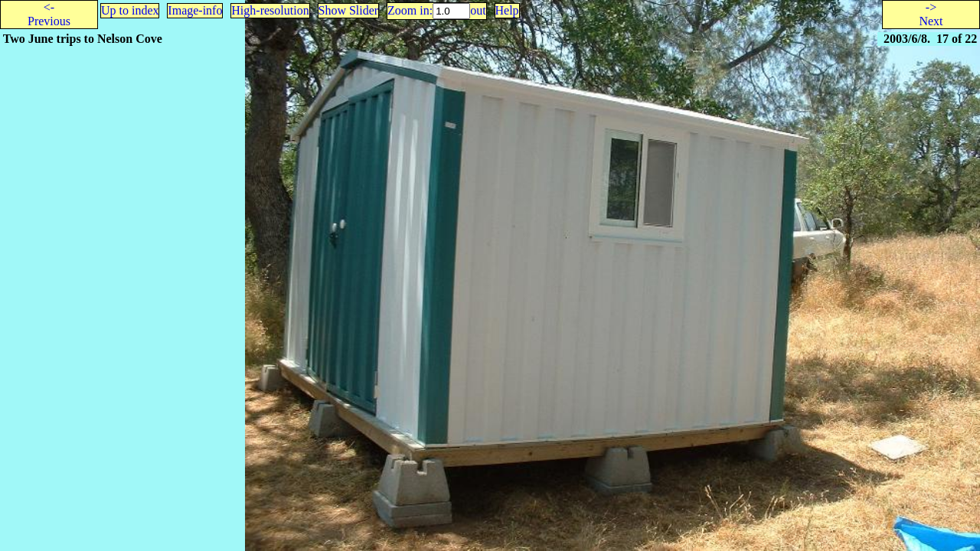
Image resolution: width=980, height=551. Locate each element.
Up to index (130, 10)
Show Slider (349, 10)
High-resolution (270, 10)
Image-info (195, 10)
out (478, 10)
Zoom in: (410, 10)
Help (507, 10)
